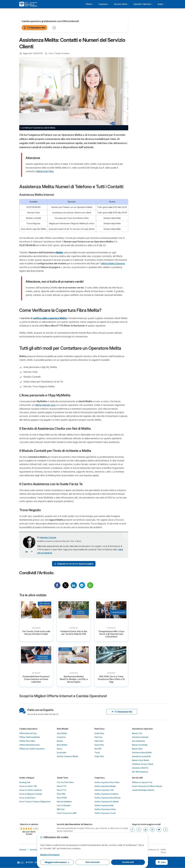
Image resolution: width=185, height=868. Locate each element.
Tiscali (97, 753)
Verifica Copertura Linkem (105, 809)
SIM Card (61, 809)
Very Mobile (62, 733)
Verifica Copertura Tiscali (105, 813)
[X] (139, 830)
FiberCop (98, 737)
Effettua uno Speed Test (142, 782)
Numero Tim (137, 733)
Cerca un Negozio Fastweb (31, 794)
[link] (29, 829)
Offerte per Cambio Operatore (32, 749)
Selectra (23, 850)
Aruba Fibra (99, 733)
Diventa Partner (36, 850)
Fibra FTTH (62, 786)
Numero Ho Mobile (140, 745)
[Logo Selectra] (28, 4)
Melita (60, 252)
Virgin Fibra (99, 756)
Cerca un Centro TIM (28, 786)
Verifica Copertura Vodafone (106, 794)
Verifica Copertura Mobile (68, 756)
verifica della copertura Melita (50, 318)
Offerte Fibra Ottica (27, 741)
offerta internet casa (45, 405)
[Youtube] (159, 830)
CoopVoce (61, 737)
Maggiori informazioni (50, 855)
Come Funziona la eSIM (67, 813)
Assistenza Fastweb (140, 737)
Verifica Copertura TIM (104, 790)
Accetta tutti (128, 862)
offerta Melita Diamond (113, 263)
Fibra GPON (62, 798)
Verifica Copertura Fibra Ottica (107, 782)
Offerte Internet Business (29, 745)
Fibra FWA (61, 794)
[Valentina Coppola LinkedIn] (27, 552)
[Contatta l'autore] (32, 552)
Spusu (59, 749)
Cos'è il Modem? (64, 805)
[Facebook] (132, 830)
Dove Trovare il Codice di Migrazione (35, 802)
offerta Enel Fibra (45, 171)
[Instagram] (152, 830)
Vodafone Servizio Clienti (143, 764)
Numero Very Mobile (141, 760)
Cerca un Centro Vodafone (31, 790)
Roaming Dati (25, 782)
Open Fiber (99, 745)
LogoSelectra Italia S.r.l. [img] (21, 862)
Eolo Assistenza (139, 741)
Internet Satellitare (64, 802)
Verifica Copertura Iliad (104, 805)
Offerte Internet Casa (28, 733)
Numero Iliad (137, 749)
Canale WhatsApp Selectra (143, 790)
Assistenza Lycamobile (141, 756)
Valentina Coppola (48, 537)
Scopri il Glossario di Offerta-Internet (147, 786)
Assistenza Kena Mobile (142, 753)
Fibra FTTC (62, 790)
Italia (162, 862)
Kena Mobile (62, 745)
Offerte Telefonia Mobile (29, 737)
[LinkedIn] (146, 830)
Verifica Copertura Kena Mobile (107, 798)
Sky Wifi (98, 749)
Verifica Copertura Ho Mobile (107, 802)
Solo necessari (92, 862)
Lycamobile (62, 753)
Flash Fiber (99, 741)
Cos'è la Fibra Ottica (65, 782)
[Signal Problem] (74, 564)
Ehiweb (60, 741)
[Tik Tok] (166, 830)
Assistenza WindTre (140, 768)
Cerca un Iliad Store (27, 798)
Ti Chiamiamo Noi (34, 28)
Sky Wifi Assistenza (140, 772)
